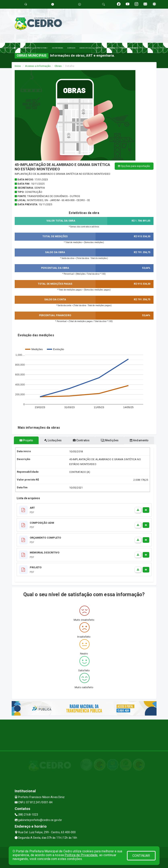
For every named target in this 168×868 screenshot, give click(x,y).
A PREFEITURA (42, 48)
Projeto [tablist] (26, 440)
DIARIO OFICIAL (86, 48)
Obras (58, 66)
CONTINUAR (141, 856)
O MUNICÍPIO (26, 48)
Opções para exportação (134, 166)
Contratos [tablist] (81, 440)
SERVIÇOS (71, 48)
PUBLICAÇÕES (110, 48)
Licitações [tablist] (53, 440)
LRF (98, 48)
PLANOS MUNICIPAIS (129, 48)
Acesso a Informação (38, 66)
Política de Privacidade (81, 855)
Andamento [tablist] (139, 440)
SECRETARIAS (58, 48)
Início (18, 66)
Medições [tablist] (110, 440)
